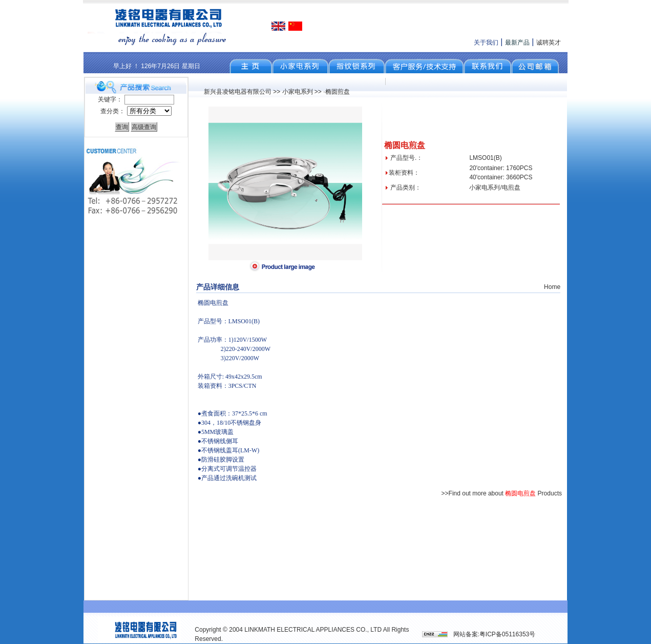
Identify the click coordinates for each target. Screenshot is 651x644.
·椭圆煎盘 (336, 92)
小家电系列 (298, 92)
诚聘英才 (549, 43)
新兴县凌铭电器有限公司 (238, 92)
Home (552, 287)
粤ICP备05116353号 (507, 634)
